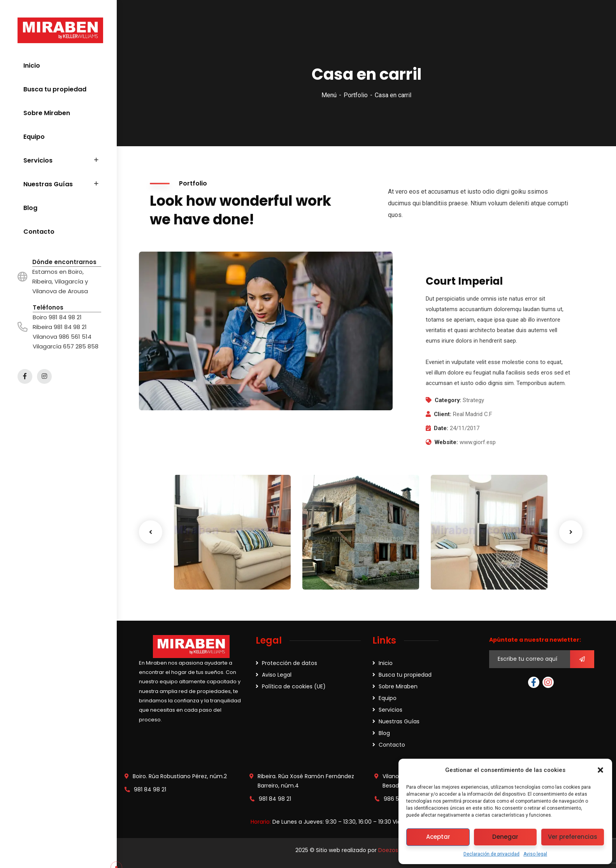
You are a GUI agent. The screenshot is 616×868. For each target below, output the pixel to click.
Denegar (505, 837)
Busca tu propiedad (405, 675)
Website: (446, 442)
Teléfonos (48, 307)
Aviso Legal (277, 675)
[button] (600, 770)
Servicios (390, 710)
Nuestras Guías (399, 721)
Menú (329, 95)
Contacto (392, 745)
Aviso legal (535, 854)
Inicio (386, 663)
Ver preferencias (573, 837)
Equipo (388, 698)
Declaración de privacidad (491, 854)
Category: (448, 400)
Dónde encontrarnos (64, 262)
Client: (443, 414)
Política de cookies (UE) (294, 686)
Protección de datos (290, 663)
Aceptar (438, 837)
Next (571, 532)
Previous (151, 532)
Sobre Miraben (398, 686)
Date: (441, 428)
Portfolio (356, 95)
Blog (384, 733)
